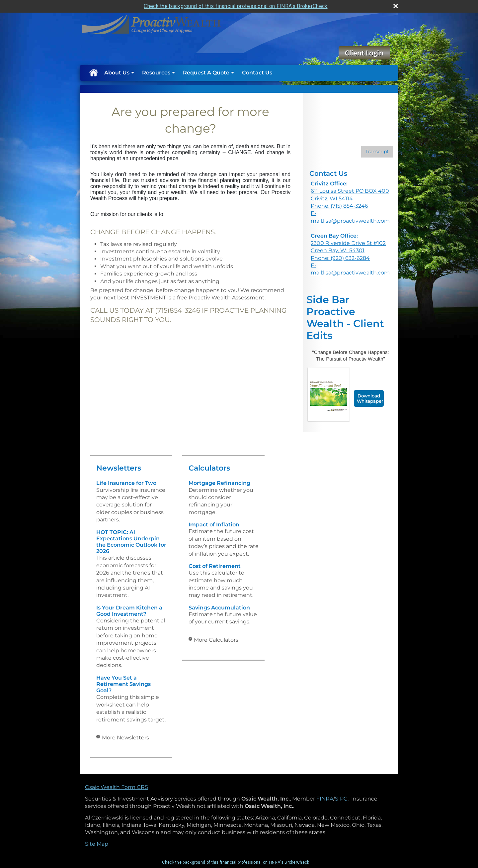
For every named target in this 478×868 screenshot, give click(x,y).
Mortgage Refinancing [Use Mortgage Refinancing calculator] (219, 483)
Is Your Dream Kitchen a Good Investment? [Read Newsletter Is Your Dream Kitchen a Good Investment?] (129, 611)
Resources (156, 73)
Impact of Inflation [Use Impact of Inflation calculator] (214, 525)
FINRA (325, 799)
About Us (117, 73)
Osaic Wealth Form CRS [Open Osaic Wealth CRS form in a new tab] (117, 787)
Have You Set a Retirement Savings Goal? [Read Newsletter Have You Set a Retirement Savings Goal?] (123, 684)
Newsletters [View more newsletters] (119, 468)
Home (93, 73)
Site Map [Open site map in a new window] (97, 844)
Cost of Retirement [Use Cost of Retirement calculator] (215, 566)
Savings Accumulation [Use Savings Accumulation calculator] (219, 608)
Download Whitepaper (370, 398)
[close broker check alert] (396, 6)
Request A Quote (206, 73)
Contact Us (257, 73)
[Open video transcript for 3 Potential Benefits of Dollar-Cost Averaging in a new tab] (377, 152)
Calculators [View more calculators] (209, 468)
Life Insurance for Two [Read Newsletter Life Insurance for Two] (126, 483)
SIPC (341, 799)
